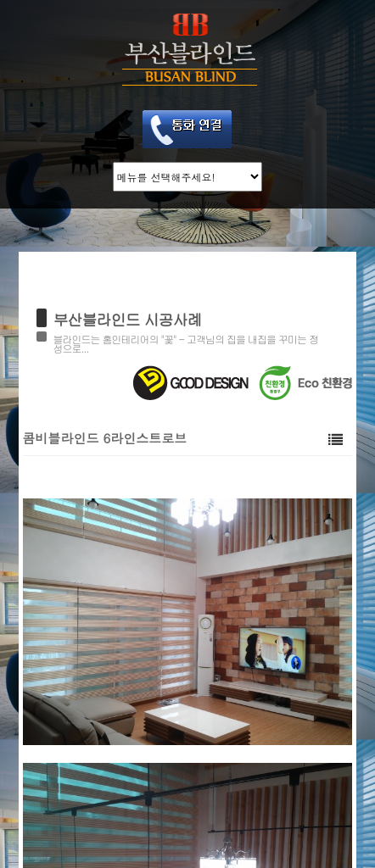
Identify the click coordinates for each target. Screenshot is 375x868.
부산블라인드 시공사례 (128, 319)
